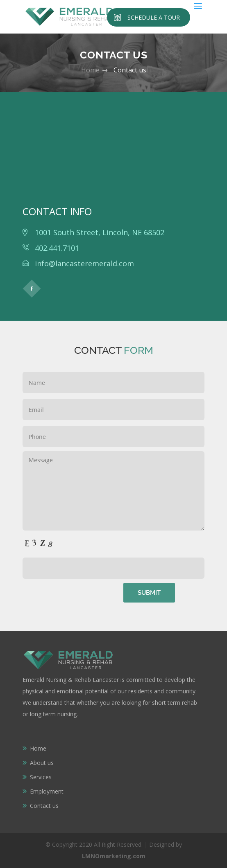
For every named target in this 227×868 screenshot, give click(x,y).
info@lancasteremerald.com (84, 263)
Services (41, 777)
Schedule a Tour (154, 17)
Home (91, 70)
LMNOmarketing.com (114, 856)
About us (42, 763)
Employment (47, 791)
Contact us (44, 806)
